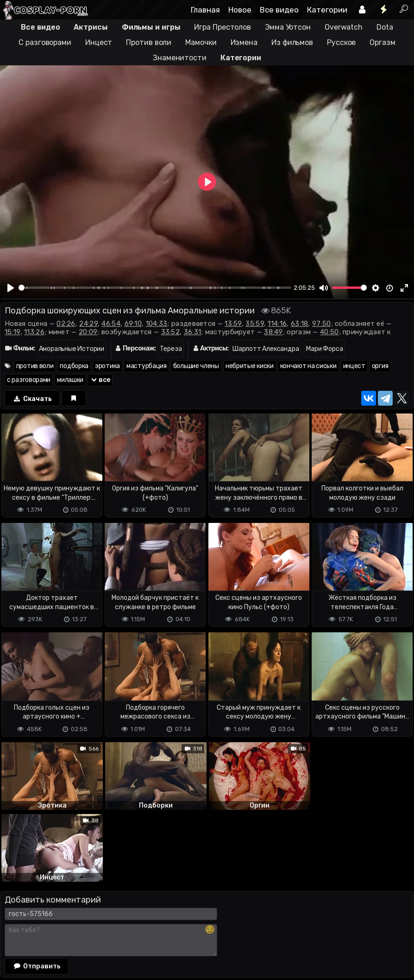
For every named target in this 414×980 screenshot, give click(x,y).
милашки (70, 380)
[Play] (11, 288)
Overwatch (344, 27)
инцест (354, 366)
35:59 (255, 324)
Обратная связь (97, 931)
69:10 (133, 324)
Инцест (99, 42)
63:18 (300, 324)
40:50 (329, 332)
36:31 (193, 332)
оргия (380, 366)
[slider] (155, 288)
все (100, 380)
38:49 (273, 332)
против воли (35, 366)
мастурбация (147, 366)
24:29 (88, 324)
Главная (205, 10)
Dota (385, 27)
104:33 (157, 324)
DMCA (15, 931)
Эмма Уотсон (288, 27)
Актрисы (91, 27)
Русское (341, 42)
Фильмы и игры (151, 27)
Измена (244, 42)
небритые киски (250, 366)
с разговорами (29, 380)
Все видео (279, 10)
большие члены (196, 366)
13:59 (233, 324)
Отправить (37, 894)
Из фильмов (292, 42)
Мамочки (201, 42)
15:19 (13, 332)
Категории (327, 10)
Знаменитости (180, 58)
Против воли (149, 42)
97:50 (322, 324)
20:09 (88, 332)
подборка (74, 366)
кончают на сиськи (308, 366)
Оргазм (382, 42)
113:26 (34, 332)
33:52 (171, 332)
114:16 (277, 324)
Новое (240, 10)
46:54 (111, 324)
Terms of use (48, 931)
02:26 (66, 324)
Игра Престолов (223, 27)
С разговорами (45, 42)
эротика (107, 366)
